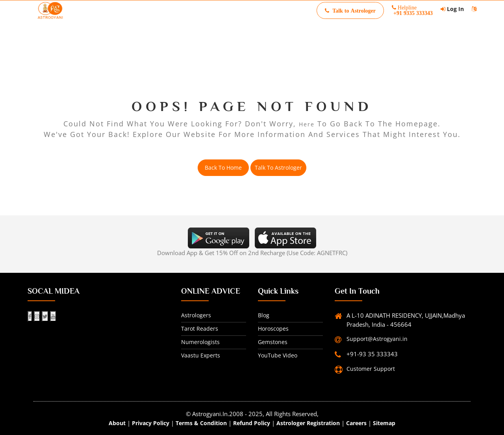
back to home (223, 168)
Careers (356, 423)
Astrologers (196, 315)
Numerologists (200, 342)
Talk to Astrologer (278, 168)
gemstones (273, 342)
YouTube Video (278, 355)
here (307, 124)
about (117, 423)
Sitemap (384, 423)
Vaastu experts (201, 355)
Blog (264, 315)
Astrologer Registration (308, 423)
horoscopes (273, 329)
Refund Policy (252, 423)
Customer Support (371, 369)
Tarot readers (200, 329)
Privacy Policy (151, 423)
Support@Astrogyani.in (377, 339)
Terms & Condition (201, 423)
